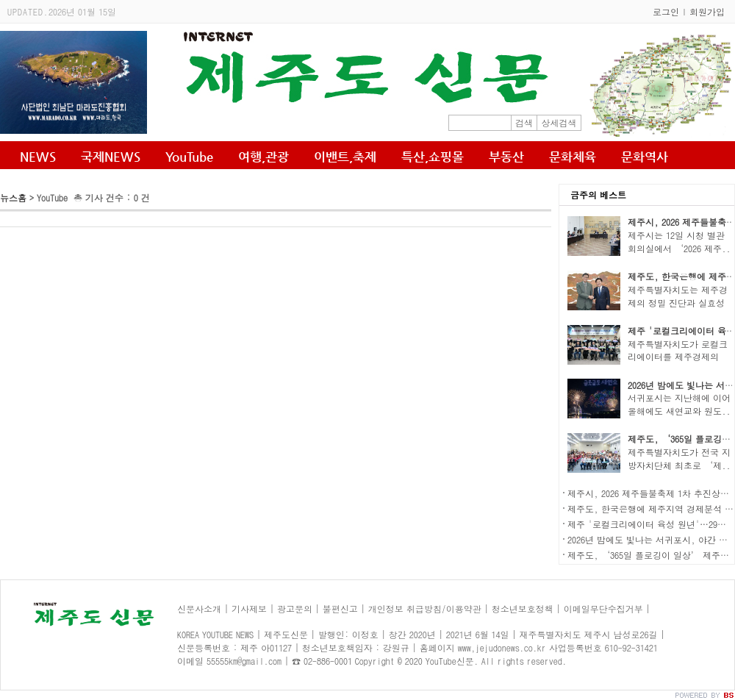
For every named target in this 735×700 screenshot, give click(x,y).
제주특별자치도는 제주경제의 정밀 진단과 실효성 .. (678, 303)
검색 (524, 122)
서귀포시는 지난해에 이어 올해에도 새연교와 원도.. (679, 404)
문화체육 (573, 157)
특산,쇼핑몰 (433, 157)
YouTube (189, 157)
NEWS (38, 157)
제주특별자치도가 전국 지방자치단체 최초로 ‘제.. (679, 458)
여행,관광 (263, 157)
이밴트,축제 (345, 157)
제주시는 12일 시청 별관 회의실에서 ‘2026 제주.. (679, 242)
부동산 (506, 157)
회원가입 (707, 11)
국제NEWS (111, 157)
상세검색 (559, 122)
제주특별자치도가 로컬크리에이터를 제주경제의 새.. (678, 357)
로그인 (666, 11)
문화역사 (645, 157)
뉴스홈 (13, 197)
